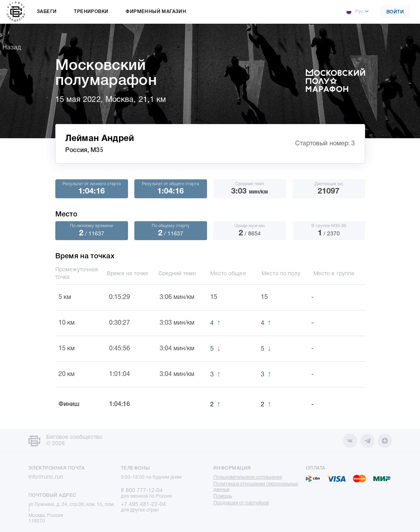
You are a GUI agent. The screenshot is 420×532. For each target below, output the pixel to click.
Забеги (47, 12)
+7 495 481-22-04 (143, 505)
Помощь (223, 496)
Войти (395, 12)
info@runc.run (46, 477)
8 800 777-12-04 (142, 491)
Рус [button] (354, 12)
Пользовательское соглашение (248, 477)
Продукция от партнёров (241, 503)
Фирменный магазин (156, 12)
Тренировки (91, 12)
